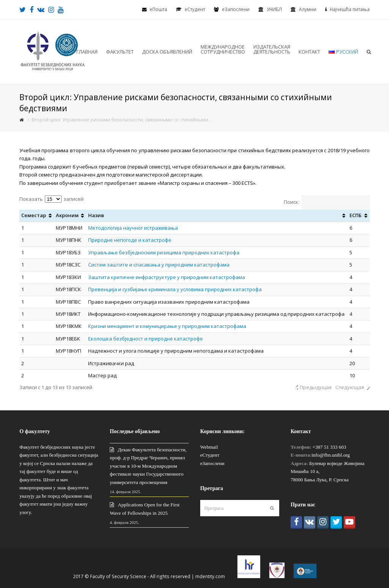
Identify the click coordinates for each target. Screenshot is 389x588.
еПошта (158, 9)
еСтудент (210, 455)
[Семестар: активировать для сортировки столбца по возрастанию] (36, 216)
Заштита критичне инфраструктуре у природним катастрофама (167, 277)
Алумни (308, 9)
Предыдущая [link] (316, 387)
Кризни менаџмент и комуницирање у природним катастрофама (167, 326)
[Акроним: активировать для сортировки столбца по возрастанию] (70, 216)
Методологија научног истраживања (134, 228)
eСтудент (195, 9)
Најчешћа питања (350, 9)
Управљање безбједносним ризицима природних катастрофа (164, 252)
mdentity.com (210, 576)
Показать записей (51, 199)
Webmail (209, 447)
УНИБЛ (274, 9)
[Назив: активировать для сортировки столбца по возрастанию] (217, 216)
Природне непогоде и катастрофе (130, 240)
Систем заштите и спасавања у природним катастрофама (159, 265)
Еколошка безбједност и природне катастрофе (145, 339)
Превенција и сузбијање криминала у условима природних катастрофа (175, 289)
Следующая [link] (350, 387)
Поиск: (327, 202)
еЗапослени (236, 9)
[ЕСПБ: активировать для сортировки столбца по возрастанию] (358, 216)
